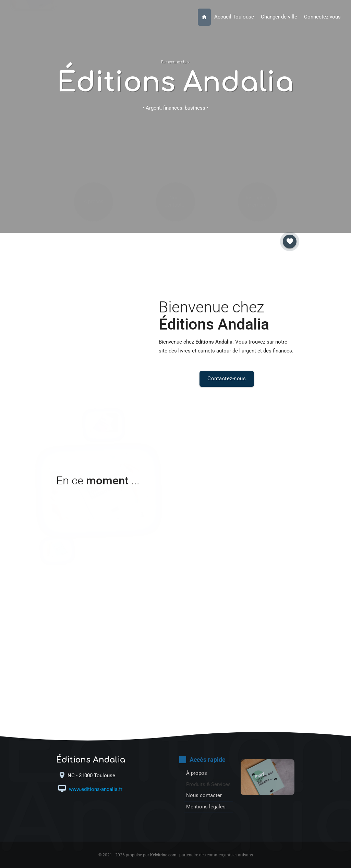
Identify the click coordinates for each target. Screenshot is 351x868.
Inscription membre (257, 162)
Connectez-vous (322, 17)
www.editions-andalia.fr (95, 789)
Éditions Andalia (175, 83)
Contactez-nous (227, 379)
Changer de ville (279, 17)
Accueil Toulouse (234, 17)
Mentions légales (206, 807)
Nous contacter (175, 162)
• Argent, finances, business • (175, 108)
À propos (94, 162)
